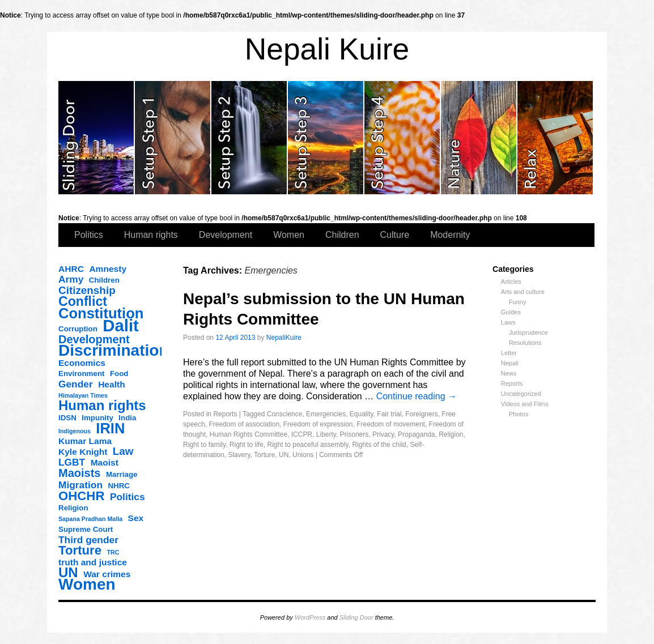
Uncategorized (521, 394)
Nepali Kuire (327, 49)
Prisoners (354, 434)
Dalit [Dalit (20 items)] (121, 326)
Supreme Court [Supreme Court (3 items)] (86, 529)
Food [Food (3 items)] (119, 374)
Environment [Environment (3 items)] (81, 374)
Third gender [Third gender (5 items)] (88, 540)
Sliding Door (356, 617)
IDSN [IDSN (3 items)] (67, 418)
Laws (508, 322)
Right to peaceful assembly (308, 445)
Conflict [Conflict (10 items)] (83, 301)
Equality (362, 414)
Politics (89, 235)
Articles (511, 282)
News (509, 373)
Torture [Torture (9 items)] (80, 551)
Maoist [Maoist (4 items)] (105, 462)
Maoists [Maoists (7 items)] (79, 473)
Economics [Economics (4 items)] (82, 363)
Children (342, 235)
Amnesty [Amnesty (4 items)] (108, 269)
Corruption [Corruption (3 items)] (78, 329)
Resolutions (525, 343)
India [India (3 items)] (127, 418)
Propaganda (416, 434)
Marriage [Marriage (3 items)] (122, 474)
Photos (519, 414)
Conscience (285, 414)
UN (284, 455)
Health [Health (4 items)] (112, 384)
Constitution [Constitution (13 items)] (101, 313)
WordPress (310, 617)
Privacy (383, 434)
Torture (264, 455)
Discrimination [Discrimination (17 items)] (113, 351)
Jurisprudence (528, 332)
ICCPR (302, 434)
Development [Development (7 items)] (94, 339)
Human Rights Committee (249, 434)
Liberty (326, 434)
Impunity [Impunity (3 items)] (97, 418)
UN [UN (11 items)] (68, 573)
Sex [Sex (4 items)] (136, 518)
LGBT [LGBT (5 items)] (72, 462)
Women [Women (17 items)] (87, 585)
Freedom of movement (391, 424)
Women (289, 235)
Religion (451, 434)
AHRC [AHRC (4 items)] (71, 269)
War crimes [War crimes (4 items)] (107, 574)
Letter (509, 353)
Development (226, 235)
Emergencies (326, 414)
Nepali (510, 363)
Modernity (450, 235)
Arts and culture (523, 292)
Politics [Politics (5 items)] (128, 497)
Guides (511, 312)
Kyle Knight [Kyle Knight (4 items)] (83, 452)
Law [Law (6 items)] (123, 451)
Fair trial (389, 414)
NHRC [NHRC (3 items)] (119, 486)
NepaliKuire (284, 338)
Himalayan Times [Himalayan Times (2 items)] (83, 395)
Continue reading (417, 396)
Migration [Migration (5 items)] (80, 485)
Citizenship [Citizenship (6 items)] (87, 291)
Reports (512, 383)
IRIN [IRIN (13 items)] (110, 428)
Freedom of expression (318, 424)
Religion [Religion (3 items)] (73, 508)
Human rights (151, 235)
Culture (395, 235)
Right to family (204, 445)
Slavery (239, 455)
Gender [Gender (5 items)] (76, 384)
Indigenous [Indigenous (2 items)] (75, 431)
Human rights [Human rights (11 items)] (102, 406)
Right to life (247, 445)
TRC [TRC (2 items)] (113, 552)
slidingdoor (97, 138)
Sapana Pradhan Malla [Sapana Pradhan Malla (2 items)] (90, 519)
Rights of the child (379, 445)
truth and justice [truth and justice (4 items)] (93, 562)
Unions (303, 455)
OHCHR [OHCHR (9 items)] (81, 496)
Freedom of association (244, 424)
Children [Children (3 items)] (104, 280)
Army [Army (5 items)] (71, 279)
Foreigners (421, 414)
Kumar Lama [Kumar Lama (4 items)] (85, 441)
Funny (518, 302)
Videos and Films (525, 404)
